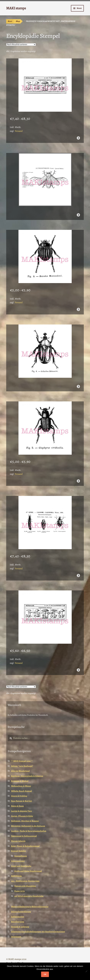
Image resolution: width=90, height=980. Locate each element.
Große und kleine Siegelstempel (28, 871)
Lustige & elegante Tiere (22, 811)
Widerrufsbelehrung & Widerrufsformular (30, 907)
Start (10, 21)
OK (45, 974)
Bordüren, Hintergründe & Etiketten (27, 776)
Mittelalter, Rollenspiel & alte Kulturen (28, 826)
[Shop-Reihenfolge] (21, 45)
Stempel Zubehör (19, 851)
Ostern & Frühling (19, 796)
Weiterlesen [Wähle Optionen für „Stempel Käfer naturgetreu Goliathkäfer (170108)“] (78, 386)
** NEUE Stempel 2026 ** (22, 761)
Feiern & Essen (17, 806)
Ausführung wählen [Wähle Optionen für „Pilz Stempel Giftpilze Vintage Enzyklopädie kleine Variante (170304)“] (78, 670)
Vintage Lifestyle (18, 841)
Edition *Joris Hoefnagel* (22, 766)
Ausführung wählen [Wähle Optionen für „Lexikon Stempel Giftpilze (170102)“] (78, 138)
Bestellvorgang (18, 922)
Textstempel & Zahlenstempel (24, 836)
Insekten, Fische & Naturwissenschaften (29, 831)
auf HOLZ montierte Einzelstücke (29, 896)
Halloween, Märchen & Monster (25, 821)
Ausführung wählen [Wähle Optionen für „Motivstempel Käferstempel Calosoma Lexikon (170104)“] (78, 575)
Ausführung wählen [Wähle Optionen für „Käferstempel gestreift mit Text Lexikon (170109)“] (78, 309)
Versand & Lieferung (20, 927)
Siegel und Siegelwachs (21, 866)
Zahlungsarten (18, 917)
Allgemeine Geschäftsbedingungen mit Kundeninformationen (38, 932)
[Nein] (86, 971)
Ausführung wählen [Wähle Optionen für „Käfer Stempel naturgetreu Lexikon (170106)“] (78, 481)
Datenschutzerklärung (21, 912)
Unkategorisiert (18, 861)
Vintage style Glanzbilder (25, 886)
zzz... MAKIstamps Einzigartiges (25, 881)
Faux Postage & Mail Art (22, 801)
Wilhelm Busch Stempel (22, 791)
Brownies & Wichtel (20, 781)
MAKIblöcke (16, 876)
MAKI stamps (16, 8)
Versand (19, 131)
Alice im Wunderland (20, 771)
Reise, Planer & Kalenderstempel (25, 846)
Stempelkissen (21, 856)
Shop (18, 21)
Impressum (16, 937)
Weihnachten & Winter (21, 786)
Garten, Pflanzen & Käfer (22, 816)
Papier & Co (20, 891)
